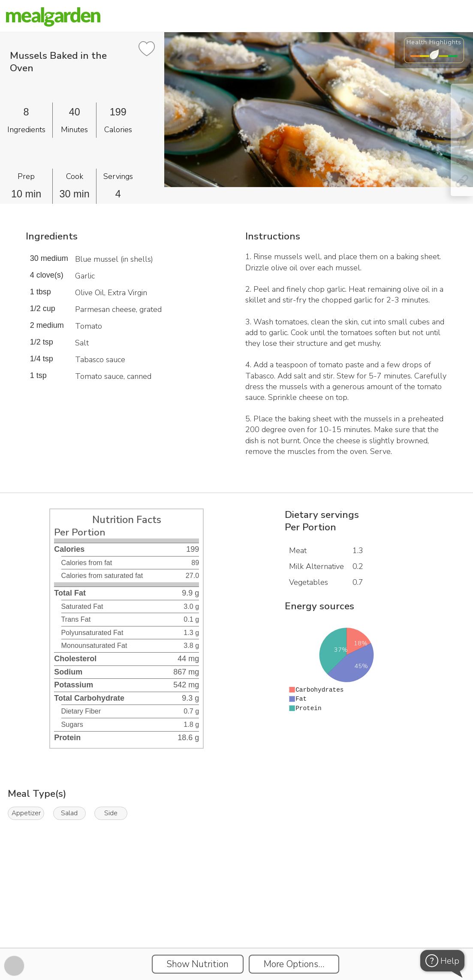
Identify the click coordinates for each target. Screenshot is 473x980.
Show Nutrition (197, 964)
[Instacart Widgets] (237, 918)
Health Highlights (434, 42)
